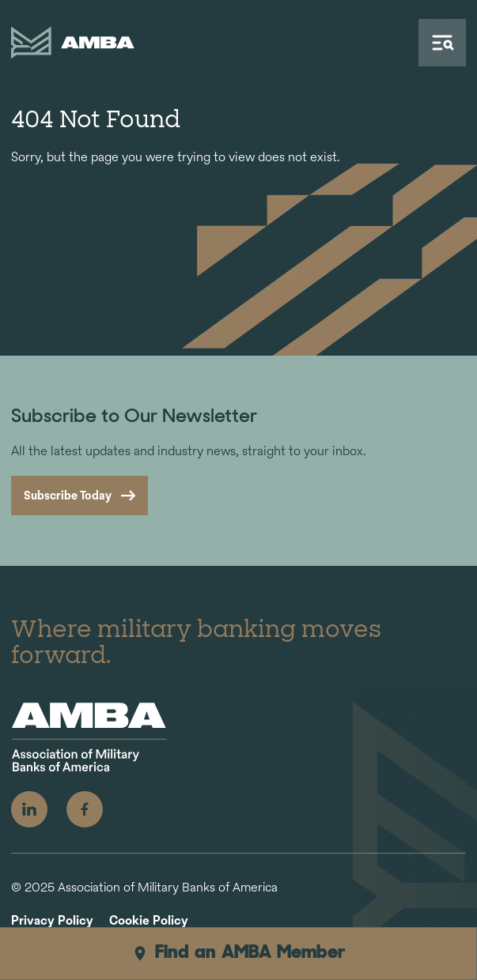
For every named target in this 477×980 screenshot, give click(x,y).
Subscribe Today (68, 495)
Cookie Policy (149, 921)
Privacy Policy (52, 921)
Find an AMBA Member (238, 953)
